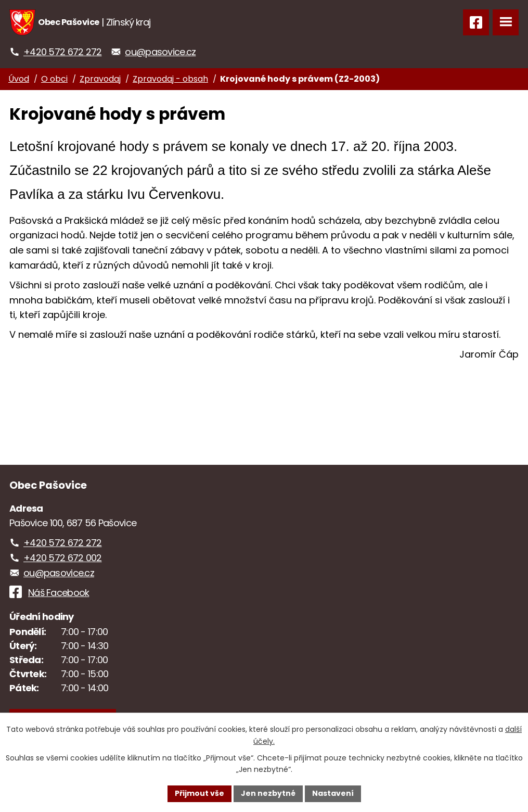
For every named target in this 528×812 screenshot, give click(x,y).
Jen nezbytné (268, 793)
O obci (54, 79)
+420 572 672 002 (62, 558)
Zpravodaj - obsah (170, 79)
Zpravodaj (100, 79)
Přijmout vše (199, 793)
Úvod (19, 79)
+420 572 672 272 (62, 52)
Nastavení (333, 793)
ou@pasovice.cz (160, 52)
